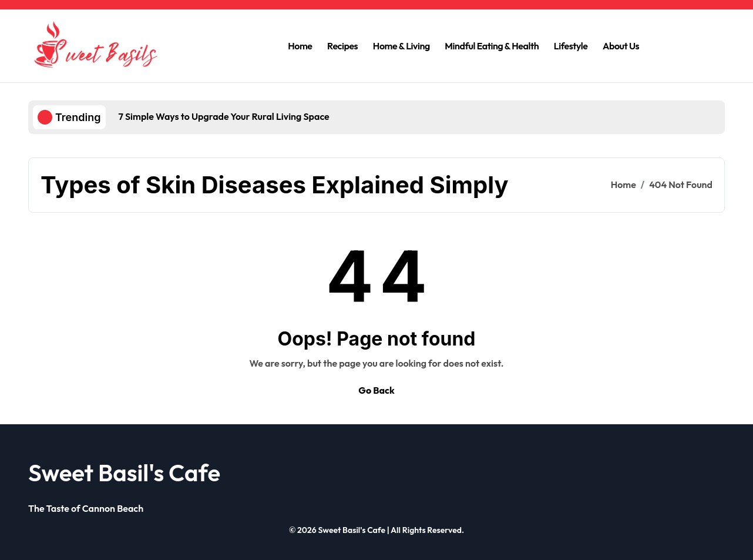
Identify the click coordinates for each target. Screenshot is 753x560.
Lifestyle (571, 46)
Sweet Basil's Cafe (124, 472)
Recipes (342, 46)
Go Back (376, 390)
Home (300, 46)
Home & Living (401, 46)
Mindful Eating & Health (492, 46)
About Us (621, 46)
